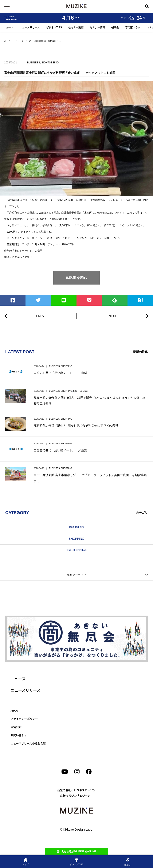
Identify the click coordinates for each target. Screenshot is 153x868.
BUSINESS (34, 63)
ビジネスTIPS (54, 27)
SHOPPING (66, 366)
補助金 (115, 27)
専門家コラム (133, 27)
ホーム (7, 41)
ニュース (8, 27)
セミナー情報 (97, 27)
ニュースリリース (30, 27)
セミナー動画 (76, 27)
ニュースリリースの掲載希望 (28, 743)
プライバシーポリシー (24, 719)
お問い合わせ (19, 735)
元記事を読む (76, 278)
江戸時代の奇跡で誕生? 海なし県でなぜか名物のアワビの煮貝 (76, 426)
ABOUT (15, 710)
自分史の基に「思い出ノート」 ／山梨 (60, 373)
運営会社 (16, 727)
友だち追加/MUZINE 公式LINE (77, 852)
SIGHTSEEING (50, 63)
